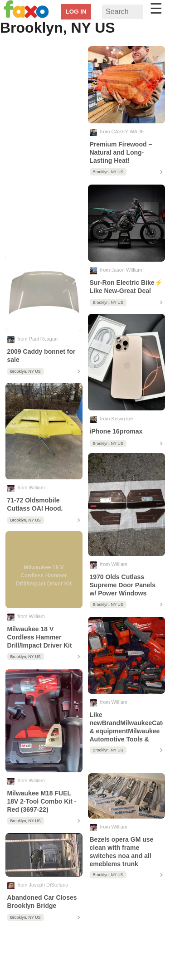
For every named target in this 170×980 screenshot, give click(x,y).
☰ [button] (156, 9)
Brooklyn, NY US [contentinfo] (108, 172)
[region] (44, 148)
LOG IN (76, 12)
